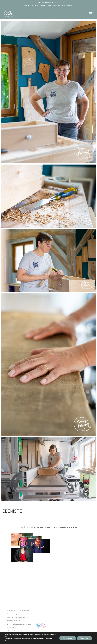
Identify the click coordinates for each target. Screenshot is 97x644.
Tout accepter (68, 638)
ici (5, 641)
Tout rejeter (84, 638)
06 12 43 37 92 (69, 6)
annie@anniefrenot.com (50, 2)
